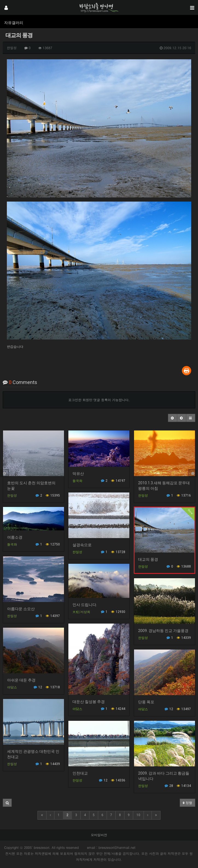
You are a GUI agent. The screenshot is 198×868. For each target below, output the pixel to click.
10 (138, 815)
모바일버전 (99, 835)
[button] (173, 418)
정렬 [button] (187, 803)
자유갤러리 (14, 23)
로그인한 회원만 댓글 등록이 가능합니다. (99, 400)
